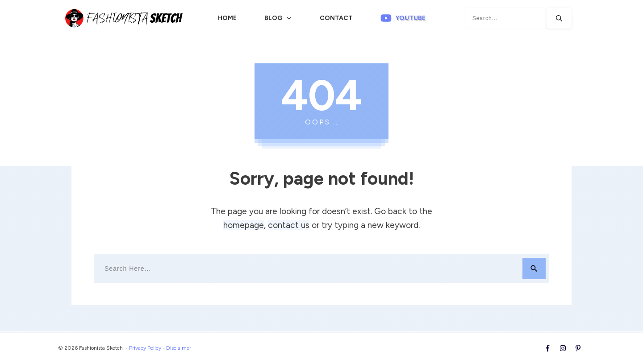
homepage (244, 225)
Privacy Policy (145, 348)
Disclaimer (179, 348)
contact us (289, 225)
